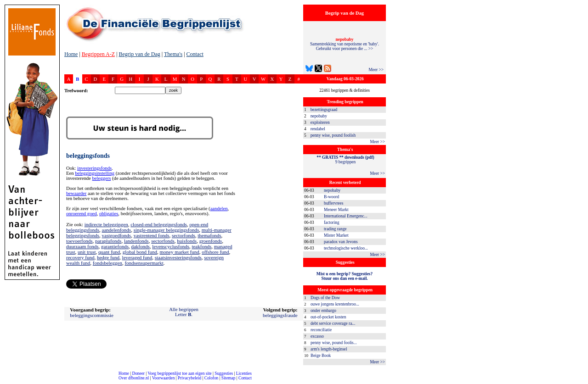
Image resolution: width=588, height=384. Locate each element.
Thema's (173, 54)
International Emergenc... (346, 216)
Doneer (138, 373)
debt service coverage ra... (333, 323)
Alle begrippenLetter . (184, 312)
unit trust (87, 252)
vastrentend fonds (152, 235)
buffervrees (334, 203)
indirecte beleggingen (106, 224)
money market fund (180, 252)
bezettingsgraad (324, 110)
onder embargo (323, 311)
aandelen (219, 209)
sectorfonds (184, 235)
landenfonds (136, 241)
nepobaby (319, 116)
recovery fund (80, 257)
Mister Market (336, 235)
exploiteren (320, 122)
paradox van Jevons (341, 242)
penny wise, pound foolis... (334, 343)
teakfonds (201, 246)
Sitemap (229, 378)
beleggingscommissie (92, 315)
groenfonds (211, 241)
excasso (317, 336)
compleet (5, 381)
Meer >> (376, 70)
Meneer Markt (336, 210)
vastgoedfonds (117, 235)
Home (71, 54)
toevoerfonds (79, 241)
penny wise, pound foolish (333, 135)
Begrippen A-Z (98, 54)
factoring (332, 223)
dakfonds (140, 246)
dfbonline (579, 381)
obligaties (109, 214)
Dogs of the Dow (325, 298)
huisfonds (187, 241)
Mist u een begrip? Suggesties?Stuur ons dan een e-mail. (345, 276)
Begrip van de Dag (139, 54)
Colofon (212, 378)
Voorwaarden (164, 378)
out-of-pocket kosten (328, 317)
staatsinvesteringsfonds (178, 257)
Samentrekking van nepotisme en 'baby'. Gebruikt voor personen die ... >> (345, 44)
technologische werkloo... (346, 248)
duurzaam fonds (82, 246)
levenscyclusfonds (171, 246)
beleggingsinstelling (95, 173)
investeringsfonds (94, 168)
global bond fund (140, 252)
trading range (335, 229)
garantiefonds (115, 246)
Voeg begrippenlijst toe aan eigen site (179, 373)
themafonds (209, 235)
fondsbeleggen (107, 263)
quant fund (109, 252)
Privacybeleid (189, 378)
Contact (195, 54)
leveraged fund (137, 257)
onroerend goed (82, 214)
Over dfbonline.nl (134, 378)
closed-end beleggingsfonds (159, 224)
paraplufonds (108, 241)
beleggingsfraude (280, 315)
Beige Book (321, 356)
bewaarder (76, 193)
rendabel (318, 129)
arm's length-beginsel (329, 349)
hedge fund (108, 257)
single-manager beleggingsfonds (167, 230)
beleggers (102, 178)
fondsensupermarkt (144, 263)
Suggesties (224, 373)
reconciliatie (321, 330)
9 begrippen (345, 160)
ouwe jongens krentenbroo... (335, 304)
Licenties (244, 373)
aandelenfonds (117, 230)
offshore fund (215, 252)
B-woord (331, 197)
